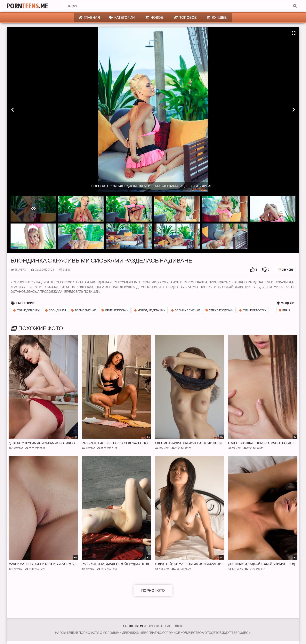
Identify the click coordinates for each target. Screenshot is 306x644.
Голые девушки (26, 310)
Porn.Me (27, 6)
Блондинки (55, 310)
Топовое (186, 18)
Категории (122, 18)
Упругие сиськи (219, 310)
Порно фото (153, 590)
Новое (154, 18)
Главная (89, 18)
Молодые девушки (150, 310)
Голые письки (84, 310)
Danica (284, 310)
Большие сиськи (185, 310)
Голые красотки (253, 310)
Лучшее (217, 18)
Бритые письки (115, 310)
